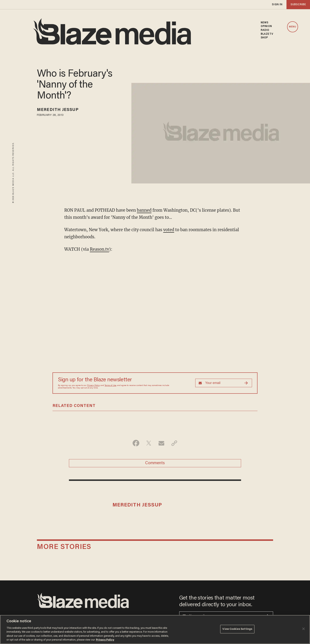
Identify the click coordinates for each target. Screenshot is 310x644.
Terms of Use (110, 386)
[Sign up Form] (224, 383)
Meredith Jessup (58, 110)
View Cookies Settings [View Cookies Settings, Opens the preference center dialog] (237, 629)
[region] (155, 629)
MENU (293, 27)
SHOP (264, 38)
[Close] (304, 629)
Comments (155, 463)
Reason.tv (99, 249)
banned (144, 210)
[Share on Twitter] (149, 443)
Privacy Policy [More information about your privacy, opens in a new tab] (105, 640)
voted (169, 230)
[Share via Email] (161, 443)
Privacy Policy (94, 386)
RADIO (265, 30)
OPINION (266, 26)
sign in (277, 5)
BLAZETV (267, 34)
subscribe (298, 5)
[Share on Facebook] (136, 443)
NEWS (264, 23)
